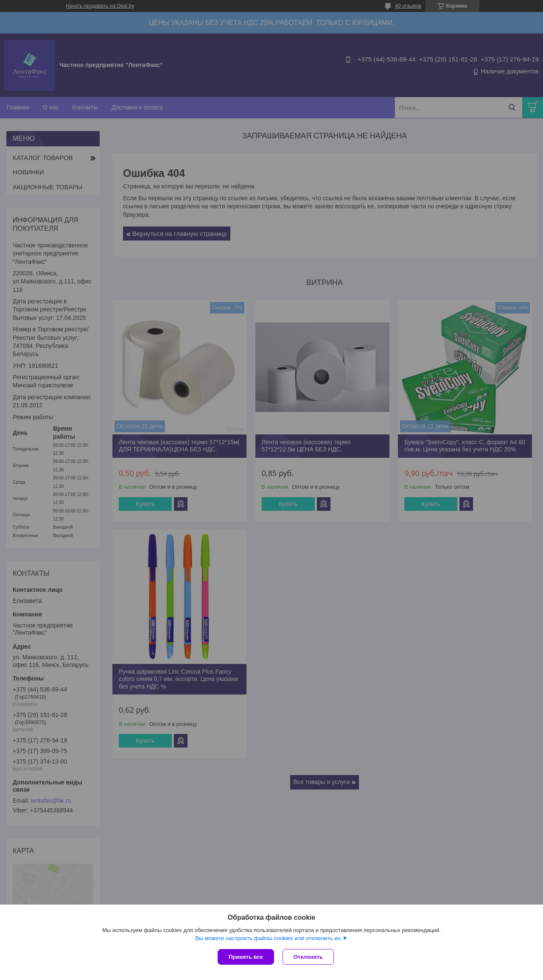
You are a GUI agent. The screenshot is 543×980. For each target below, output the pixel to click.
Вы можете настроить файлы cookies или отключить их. (269, 938)
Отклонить (308, 957)
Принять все (246, 957)
